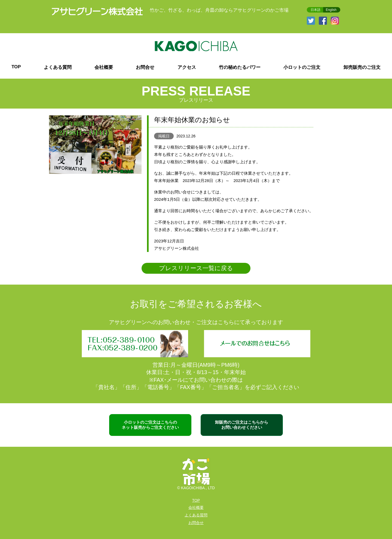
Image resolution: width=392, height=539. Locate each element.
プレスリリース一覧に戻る (196, 268)
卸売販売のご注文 (362, 67)
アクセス (187, 67)
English (331, 10)
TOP (16, 67)
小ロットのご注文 (302, 67)
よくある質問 (58, 67)
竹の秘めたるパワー (240, 67)
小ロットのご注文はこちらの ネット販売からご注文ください (150, 425)
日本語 (316, 10)
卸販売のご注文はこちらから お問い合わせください (242, 425)
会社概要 (104, 67)
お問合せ (145, 67)
